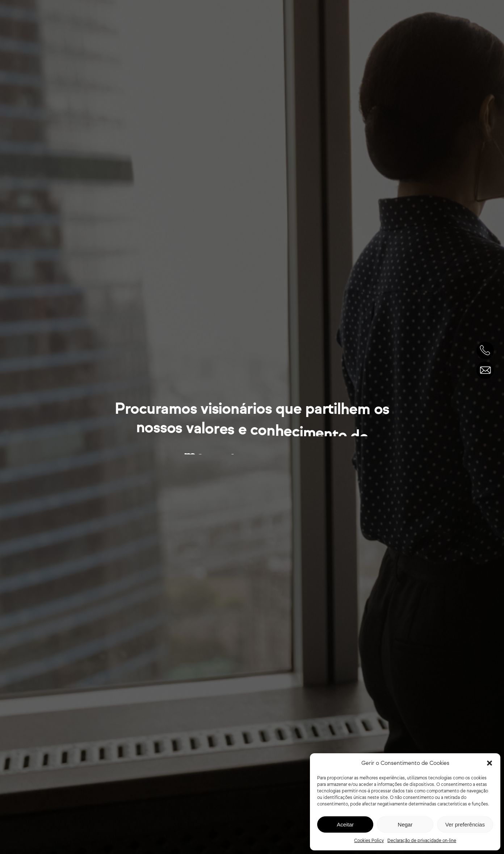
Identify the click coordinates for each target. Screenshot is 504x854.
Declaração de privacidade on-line (422, 840)
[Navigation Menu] (486, 23)
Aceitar (345, 824)
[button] (490, 763)
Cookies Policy (369, 840)
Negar (405, 824)
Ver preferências (465, 824)
